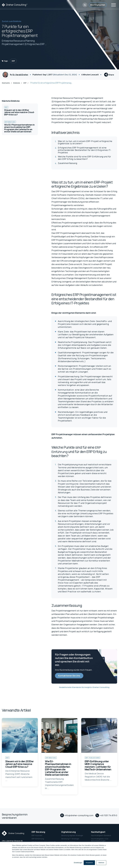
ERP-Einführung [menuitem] (38, 840)
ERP (13, 61)
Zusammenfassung (67, 164)
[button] (85, 5)
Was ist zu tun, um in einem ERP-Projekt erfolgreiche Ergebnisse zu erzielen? (85, 144)
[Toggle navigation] (114, 5)
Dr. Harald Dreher (20, 75)
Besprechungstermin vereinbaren (15, 817)
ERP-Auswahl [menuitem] (37, 837)
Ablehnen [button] (101, 863)
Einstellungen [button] (78, 863)
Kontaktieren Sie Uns (69, 677)
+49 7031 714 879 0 (108, 817)
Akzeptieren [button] (89, 863)
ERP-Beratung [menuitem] (38, 833)
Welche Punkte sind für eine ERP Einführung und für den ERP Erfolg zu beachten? (84, 159)
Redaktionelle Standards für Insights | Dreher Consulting (84, 688)
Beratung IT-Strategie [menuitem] (70, 840)
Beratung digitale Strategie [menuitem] (72, 837)
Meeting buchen (98, 5)
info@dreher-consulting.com (79, 817)
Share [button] (109, 75)
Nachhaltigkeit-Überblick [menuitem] (101, 837)
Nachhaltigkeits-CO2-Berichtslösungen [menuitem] (100, 841)
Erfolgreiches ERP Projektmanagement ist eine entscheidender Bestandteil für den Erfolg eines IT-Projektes (84, 151)
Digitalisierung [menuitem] (69, 833)
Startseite (6, 84)
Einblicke (17, 84)
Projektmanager (59, 203)
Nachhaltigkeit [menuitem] (98, 833)
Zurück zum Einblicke (12, 21)
